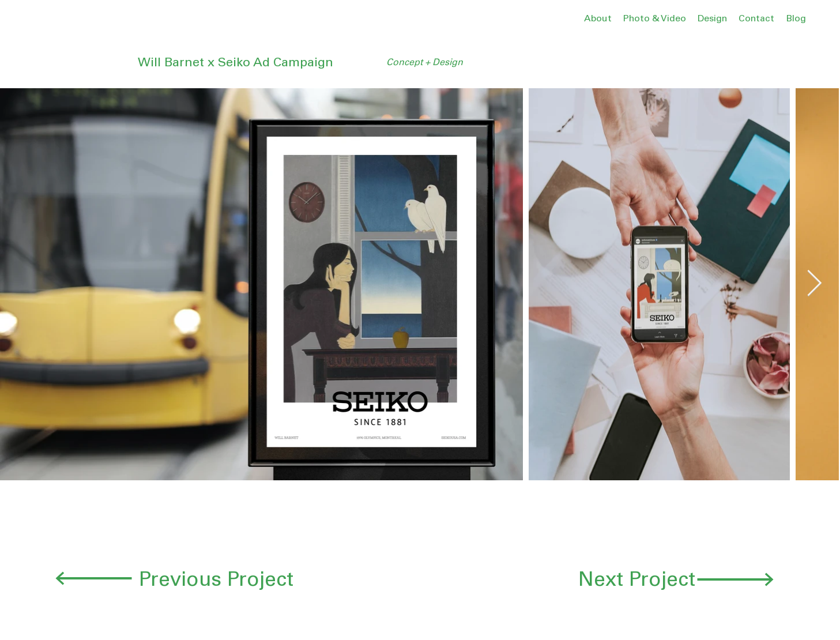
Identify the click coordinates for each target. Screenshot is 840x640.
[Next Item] (814, 284)
